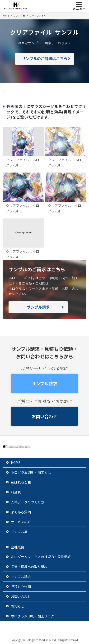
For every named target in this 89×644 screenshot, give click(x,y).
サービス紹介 (21, 522)
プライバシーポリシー (29, 628)
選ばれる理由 (21, 482)
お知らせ (18, 606)
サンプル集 (19, 532)
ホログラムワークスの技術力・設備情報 (41, 557)
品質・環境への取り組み (29, 567)
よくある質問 (21, 512)
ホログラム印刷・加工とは (31, 472)
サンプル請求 (38, 307)
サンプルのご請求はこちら (45, 58)
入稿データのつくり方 (28, 502)
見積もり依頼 (21, 586)
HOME (16, 462)
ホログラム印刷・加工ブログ (33, 616)
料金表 (16, 492)
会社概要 (18, 547)
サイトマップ (66, 628)
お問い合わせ (44, 416)
